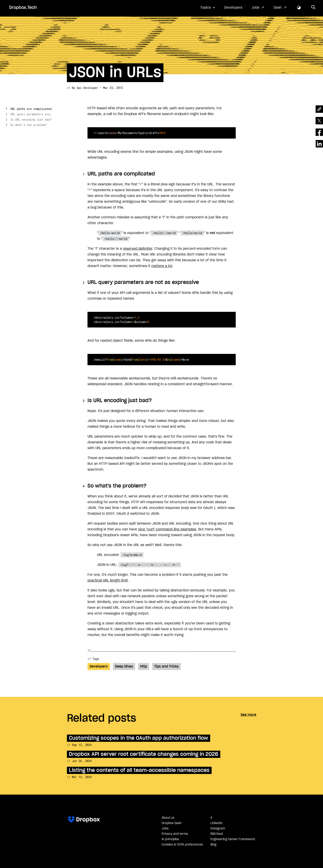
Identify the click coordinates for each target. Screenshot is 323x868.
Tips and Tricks (166, 667)
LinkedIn (216, 823)
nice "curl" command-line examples (167, 529)
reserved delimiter (138, 249)
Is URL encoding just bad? (31, 120)
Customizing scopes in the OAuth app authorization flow (139, 738)
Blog (213, 845)
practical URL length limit (108, 581)
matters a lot (162, 266)
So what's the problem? (28, 125)
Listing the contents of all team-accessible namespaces (139, 770)
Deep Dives (124, 667)
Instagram (218, 829)
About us (168, 818)
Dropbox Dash (172, 823)
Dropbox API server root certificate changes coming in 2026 (144, 754)
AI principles (170, 839)
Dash (278, 8)
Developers (233, 8)
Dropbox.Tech (23, 8)
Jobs (255, 8)
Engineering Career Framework (233, 839)
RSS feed (217, 834)
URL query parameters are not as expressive (31, 114)
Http (144, 667)
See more (248, 715)
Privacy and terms (175, 834)
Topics (206, 8)
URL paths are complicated (31, 109)
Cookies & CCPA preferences (182, 845)
